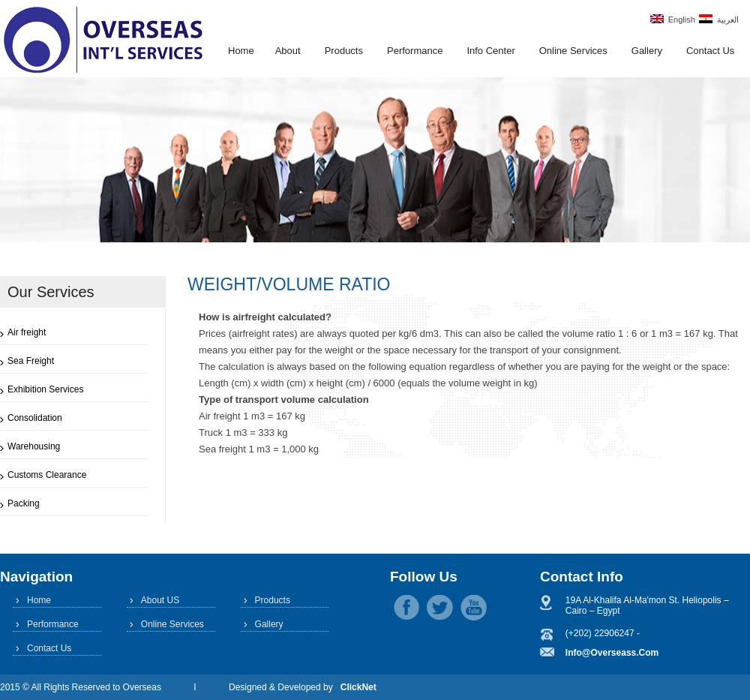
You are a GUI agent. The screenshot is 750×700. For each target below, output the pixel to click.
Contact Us (710, 51)
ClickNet (358, 687)
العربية (719, 19)
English (673, 19)
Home (241, 51)
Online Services (573, 51)
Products (344, 51)
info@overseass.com (612, 653)
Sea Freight (31, 361)
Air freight (27, 332)
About (288, 51)
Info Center (490, 51)
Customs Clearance (47, 475)
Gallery (647, 51)
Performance (415, 51)
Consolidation (35, 418)
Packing (24, 503)
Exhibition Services (45, 389)
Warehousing (34, 446)
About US (160, 600)
